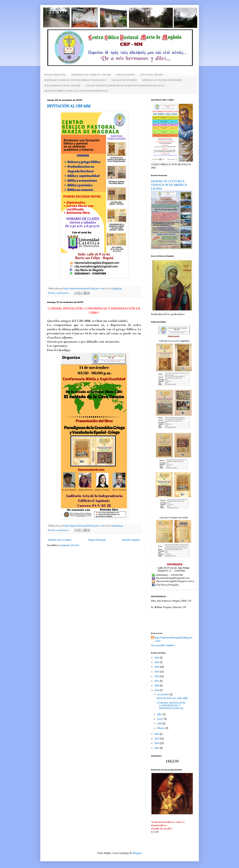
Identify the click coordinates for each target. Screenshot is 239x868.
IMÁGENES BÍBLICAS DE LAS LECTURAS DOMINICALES (76, 91)
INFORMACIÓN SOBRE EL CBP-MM (91, 75)
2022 (157, 676)
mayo (161, 719)
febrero (161, 728)
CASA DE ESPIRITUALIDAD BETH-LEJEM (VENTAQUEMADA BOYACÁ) (125, 86)
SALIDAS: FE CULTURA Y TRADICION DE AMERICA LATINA (169, 185)
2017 (157, 739)
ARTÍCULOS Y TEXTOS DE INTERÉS (162, 80)
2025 (157, 662)
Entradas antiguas (131, 540)
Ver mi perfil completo (163, 645)
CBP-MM (57, 13)
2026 (157, 658)
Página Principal (97, 540)
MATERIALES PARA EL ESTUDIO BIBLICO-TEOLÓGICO (76, 80)
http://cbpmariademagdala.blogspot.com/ (173, 639)
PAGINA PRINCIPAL (55, 75)
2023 (157, 672)
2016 (157, 743)
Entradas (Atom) (70, 545)
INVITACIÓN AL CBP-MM (69, 106)
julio (160, 714)
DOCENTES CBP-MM (152, 75)
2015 (157, 748)
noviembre (163, 694)
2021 (157, 681)
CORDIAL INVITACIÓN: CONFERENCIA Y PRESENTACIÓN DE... (171, 706)
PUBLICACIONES (125, 75)
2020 (157, 686)
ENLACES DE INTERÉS (124, 80)
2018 (157, 734)
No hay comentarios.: (59, 293)
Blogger (137, 853)
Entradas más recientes (60, 540)
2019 (157, 690)
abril (160, 723)
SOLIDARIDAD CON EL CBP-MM (62, 86)
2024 (157, 667)
